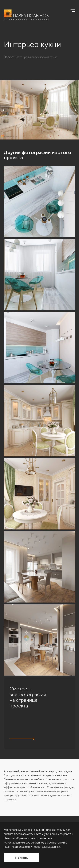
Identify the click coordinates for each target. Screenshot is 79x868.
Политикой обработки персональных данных (32, 847)
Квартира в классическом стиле (36, 57)
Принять (22, 858)
